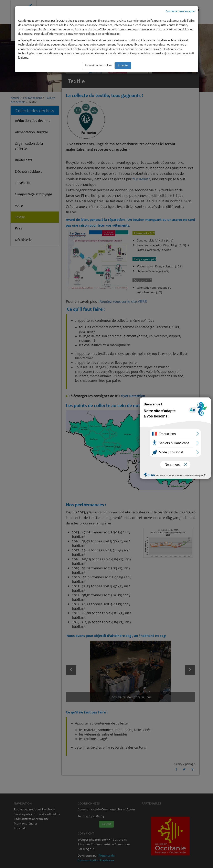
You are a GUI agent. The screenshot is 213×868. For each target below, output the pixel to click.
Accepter (123, 65)
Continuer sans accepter (180, 11)
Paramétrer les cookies (98, 65)
